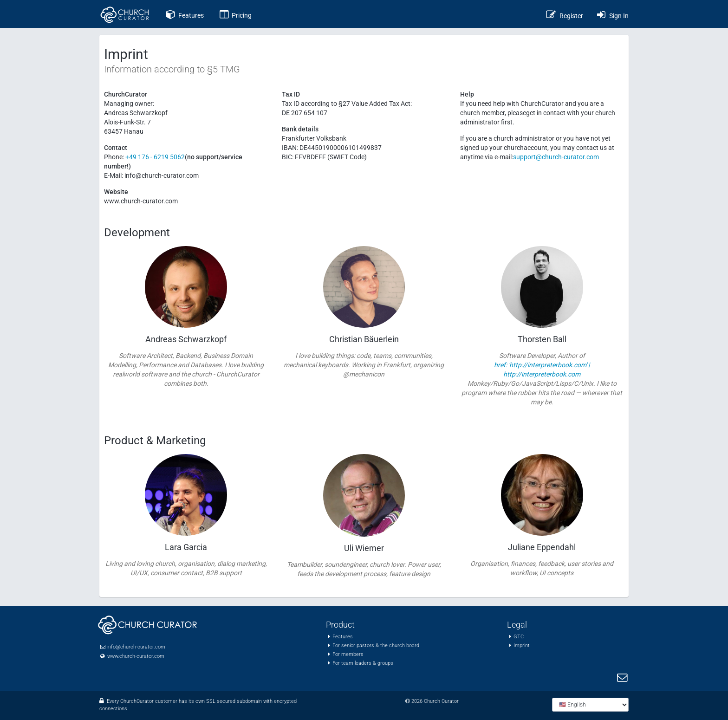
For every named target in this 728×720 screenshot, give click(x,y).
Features (343, 637)
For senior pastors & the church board (376, 645)
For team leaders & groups (363, 663)
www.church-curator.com (136, 656)
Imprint (522, 645)
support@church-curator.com (556, 157)
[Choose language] (590, 705)
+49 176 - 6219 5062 (154, 157)
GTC (519, 637)
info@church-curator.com (136, 647)
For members (348, 654)
